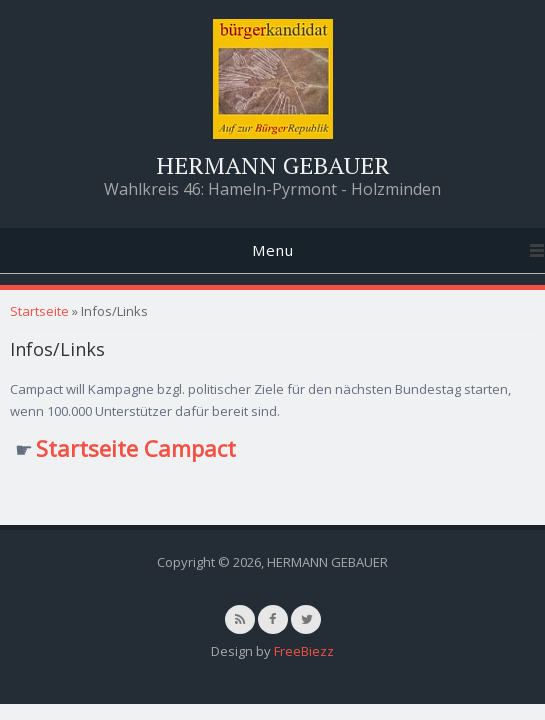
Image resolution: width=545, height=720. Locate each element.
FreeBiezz (304, 651)
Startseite (39, 311)
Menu (273, 250)
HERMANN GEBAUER (273, 165)
